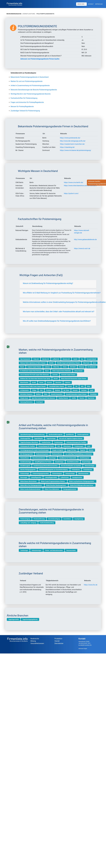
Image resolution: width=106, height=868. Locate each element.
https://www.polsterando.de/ (70, 138)
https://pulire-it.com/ (71, 193)
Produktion (58, 639)
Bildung (33, 641)
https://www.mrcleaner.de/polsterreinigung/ (76, 150)
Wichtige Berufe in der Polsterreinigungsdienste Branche (31, 94)
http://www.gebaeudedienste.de (85, 239)
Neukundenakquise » (15, 14)
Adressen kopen (83, 649)
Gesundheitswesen (37, 643)
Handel (57, 641)
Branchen (81, 4)
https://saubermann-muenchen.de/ (72, 144)
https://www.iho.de (91, 585)
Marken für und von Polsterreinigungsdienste (27, 81)
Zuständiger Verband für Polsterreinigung (25, 111)
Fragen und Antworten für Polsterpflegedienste (27, 102)
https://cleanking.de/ (67, 147)
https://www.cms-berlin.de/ (74, 182)
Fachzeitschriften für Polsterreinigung (24, 98)
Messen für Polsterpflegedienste (22, 107)
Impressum (99, 4)
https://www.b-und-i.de (82, 248)
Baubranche (35, 639)
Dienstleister (59, 643)
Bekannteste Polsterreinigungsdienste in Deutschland (30, 77)
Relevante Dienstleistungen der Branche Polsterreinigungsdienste (34, 90)
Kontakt (91, 4)
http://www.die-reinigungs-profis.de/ (73, 141)
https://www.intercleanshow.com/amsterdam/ (80, 186)
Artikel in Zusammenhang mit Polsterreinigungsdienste (30, 85)
